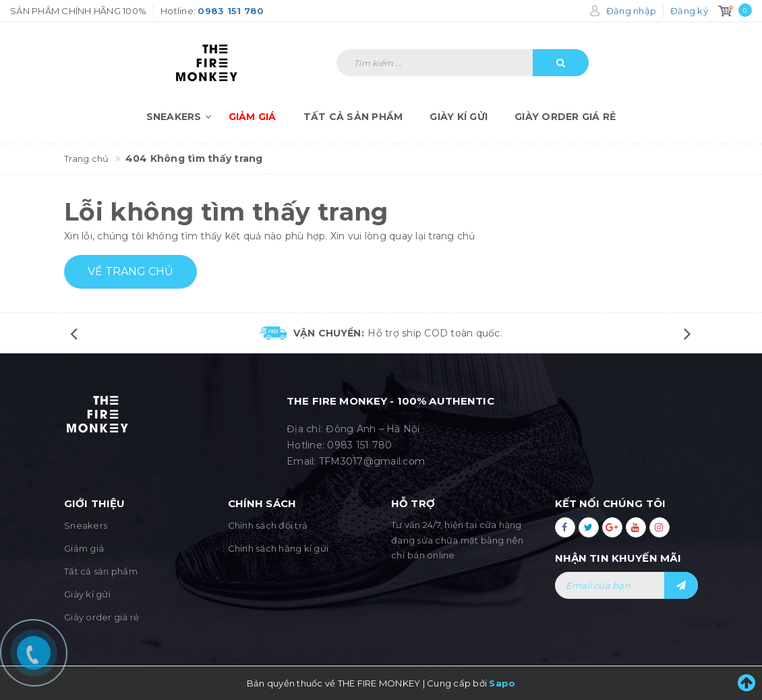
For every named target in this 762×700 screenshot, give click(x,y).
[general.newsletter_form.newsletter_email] (627, 585)
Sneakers (181, 117)
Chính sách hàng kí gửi (279, 548)
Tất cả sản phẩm (353, 117)
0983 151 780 (359, 445)
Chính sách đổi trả (268, 525)
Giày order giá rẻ (565, 117)
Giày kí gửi (459, 117)
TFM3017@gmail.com (372, 461)
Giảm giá (253, 117)
